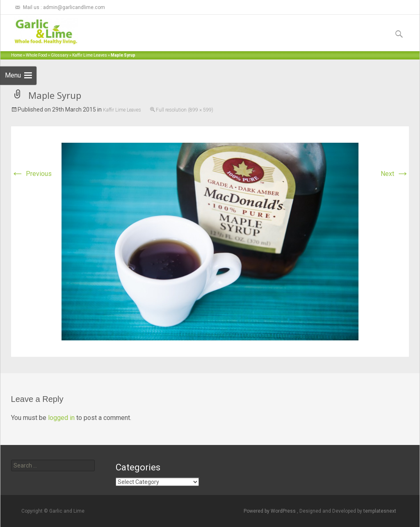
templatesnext (380, 511)
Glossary (60, 55)
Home (17, 55)
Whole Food (37, 55)
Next (395, 174)
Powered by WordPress (270, 511)
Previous (31, 174)
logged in (61, 418)
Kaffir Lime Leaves (90, 55)
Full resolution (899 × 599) (185, 110)
